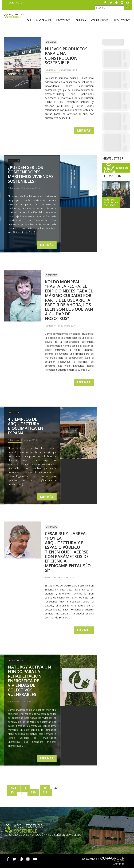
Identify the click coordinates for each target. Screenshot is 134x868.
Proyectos (63, 20)
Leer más (84, 131)
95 (12, 792)
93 (46, 788)
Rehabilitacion (16, 660)
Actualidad (51, 42)
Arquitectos (122, 20)
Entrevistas (51, 275)
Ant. (14, 788)
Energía (81, 20)
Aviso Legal (119, 864)
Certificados (100, 20)
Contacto (16, 3)
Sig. (46, 792)
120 (33, 792)
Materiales (44, 20)
